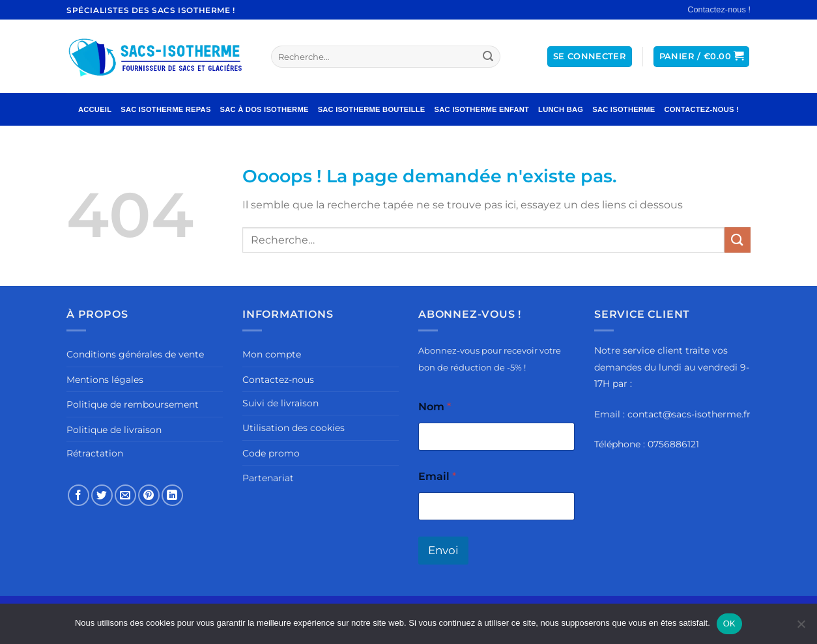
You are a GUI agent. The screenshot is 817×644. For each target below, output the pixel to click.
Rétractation (95, 453)
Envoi (443, 550)
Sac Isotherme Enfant (482, 109)
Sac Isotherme (623, 109)
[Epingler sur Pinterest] (149, 495)
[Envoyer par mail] (125, 495)
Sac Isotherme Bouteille (372, 109)
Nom (435, 407)
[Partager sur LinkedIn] (172, 495)
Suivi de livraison (280, 403)
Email (437, 476)
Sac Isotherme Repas (165, 109)
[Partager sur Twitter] (102, 495)
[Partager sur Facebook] (79, 495)
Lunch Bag (561, 109)
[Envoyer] (489, 57)
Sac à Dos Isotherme (265, 109)
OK (729, 623)
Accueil (95, 109)
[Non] (801, 628)
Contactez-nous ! (719, 9)
